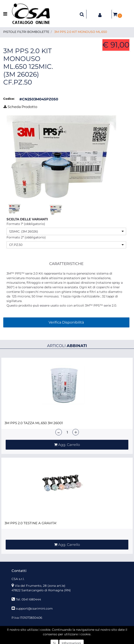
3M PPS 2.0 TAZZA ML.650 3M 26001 (34, 423)
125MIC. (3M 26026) (24, 231)
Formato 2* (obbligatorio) (26, 237)
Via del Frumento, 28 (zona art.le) (40, 586)
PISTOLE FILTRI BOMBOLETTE (26, 32)
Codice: (9, 99)
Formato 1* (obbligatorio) (26, 224)
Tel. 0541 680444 (28, 599)
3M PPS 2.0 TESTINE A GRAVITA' (31, 523)
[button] (82, 14)
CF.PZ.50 (16, 245)
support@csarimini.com (34, 609)
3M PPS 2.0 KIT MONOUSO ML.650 (81, 32)
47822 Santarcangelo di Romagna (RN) (41, 590)
